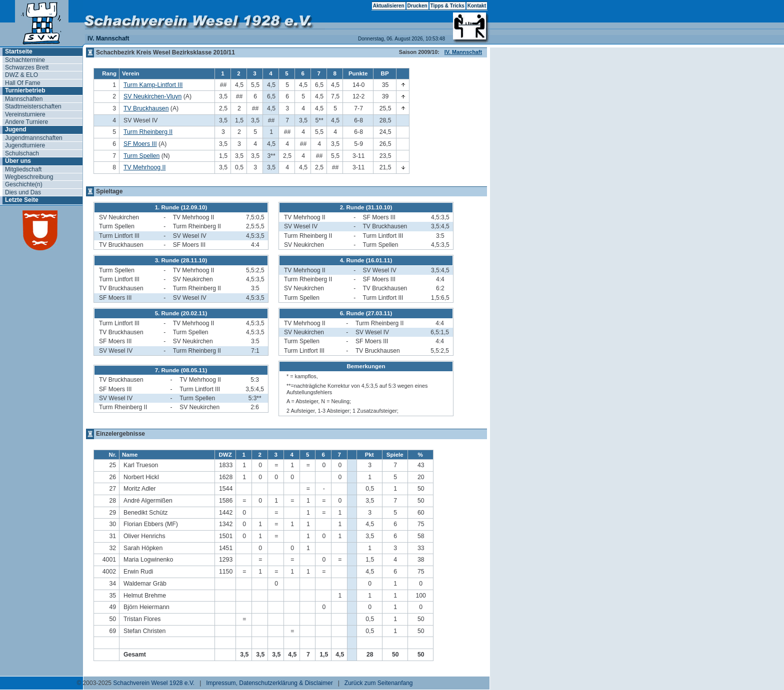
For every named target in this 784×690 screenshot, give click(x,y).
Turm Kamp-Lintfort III (153, 85)
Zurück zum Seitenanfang (379, 683)
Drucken (417, 6)
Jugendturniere (25, 145)
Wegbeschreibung (29, 177)
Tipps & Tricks (447, 6)
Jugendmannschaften (34, 138)
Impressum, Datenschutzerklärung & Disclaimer (269, 683)
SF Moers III (140, 144)
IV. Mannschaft (463, 52)
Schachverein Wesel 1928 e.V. (154, 683)
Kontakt (477, 6)
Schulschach (22, 153)
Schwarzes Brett (27, 67)
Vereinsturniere (25, 114)
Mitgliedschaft (23, 169)
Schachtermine (25, 60)
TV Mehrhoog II (144, 167)
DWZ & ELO (21, 75)
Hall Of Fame (23, 83)
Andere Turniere (26, 122)
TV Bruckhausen (146, 108)
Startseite (19, 51)
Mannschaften (24, 99)
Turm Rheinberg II (148, 132)
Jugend (16, 129)
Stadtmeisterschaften (33, 106)
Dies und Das (23, 192)
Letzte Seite (22, 200)
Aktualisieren (389, 6)
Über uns (18, 161)
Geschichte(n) (24, 184)
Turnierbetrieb (25, 90)
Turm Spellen (141, 156)
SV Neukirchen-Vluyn (152, 96)
